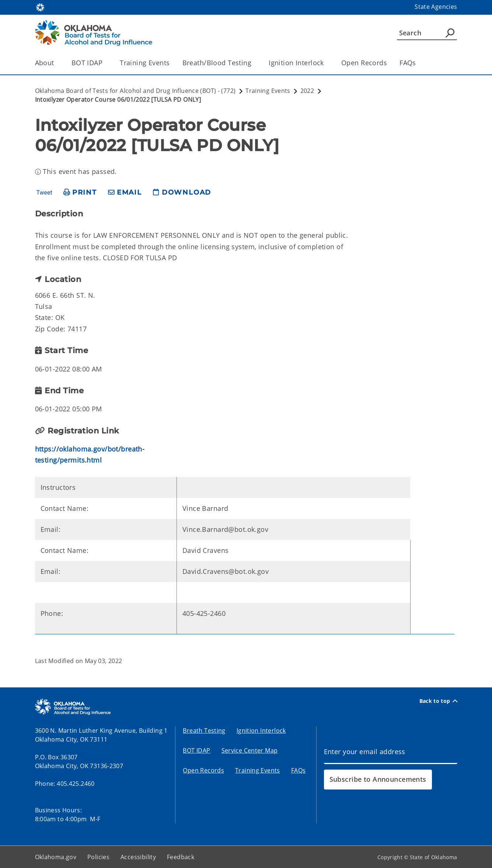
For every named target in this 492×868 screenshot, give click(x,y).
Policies (98, 857)
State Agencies (436, 7)
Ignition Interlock (261, 731)
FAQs (408, 63)
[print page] (80, 193)
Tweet (44, 193)
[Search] (427, 33)
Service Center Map (250, 750)
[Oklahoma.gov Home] (40, 7)
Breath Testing (204, 731)
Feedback (181, 857)
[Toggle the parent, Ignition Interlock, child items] (326, 63)
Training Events (145, 63)
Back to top (438, 701)
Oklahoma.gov (56, 857)
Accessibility (138, 857)
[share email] (125, 193)
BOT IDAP (196, 750)
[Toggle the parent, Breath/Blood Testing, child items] (254, 63)
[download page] (182, 193)
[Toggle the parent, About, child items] (57, 63)
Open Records (364, 63)
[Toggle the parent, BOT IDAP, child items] (105, 63)
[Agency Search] (450, 33)
